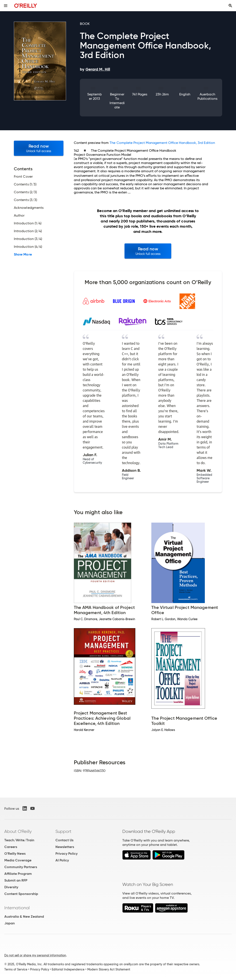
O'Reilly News (15, 854)
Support (63, 831)
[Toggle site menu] (6, 6)
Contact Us (64, 840)
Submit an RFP (16, 880)
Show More (23, 254)
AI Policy (62, 860)
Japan (10, 923)
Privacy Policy (66, 854)
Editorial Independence (68, 969)
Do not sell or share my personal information (35, 955)
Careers (11, 847)
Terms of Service (16, 969)
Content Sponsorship (21, 894)
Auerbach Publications (207, 96)
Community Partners (21, 867)
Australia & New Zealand (24, 916)
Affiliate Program (18, 874)
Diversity (11, 887)
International (17, 908)
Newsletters (65, 847)
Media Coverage (18, 860)
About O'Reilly (18, 831)
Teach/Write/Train (19, 840)
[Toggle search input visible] (230, 6)
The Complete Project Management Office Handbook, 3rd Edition (162, 143)
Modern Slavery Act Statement (109, 969)
